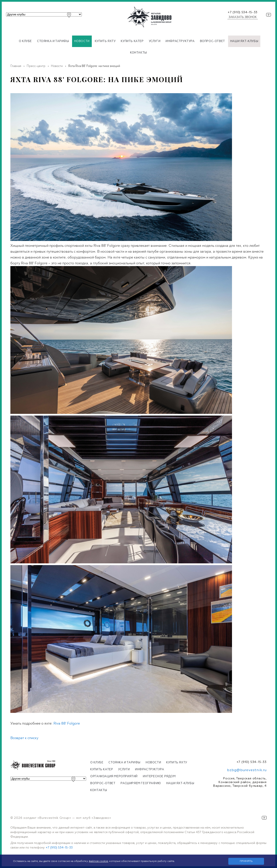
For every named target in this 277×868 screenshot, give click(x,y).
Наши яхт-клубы (244, 41)
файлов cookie (98, 861)
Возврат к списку (24, 738)
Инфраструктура (180, 41)
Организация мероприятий (114, 776)
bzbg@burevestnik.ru (247, 770)
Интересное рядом (159, 776)
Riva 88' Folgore (67, 723)
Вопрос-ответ (213, 41)
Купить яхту (105, 41)
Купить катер (132, 41)
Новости (82, 41)
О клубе (25, 41)
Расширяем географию (141, 783)
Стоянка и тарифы (53, 41)
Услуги (155, 41)
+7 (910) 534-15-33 (243, 12)
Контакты (138, 53)
